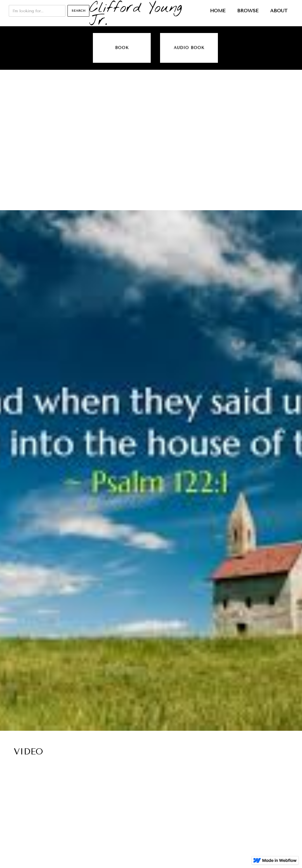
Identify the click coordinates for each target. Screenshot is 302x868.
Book (122, 48)
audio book (189, 48)
